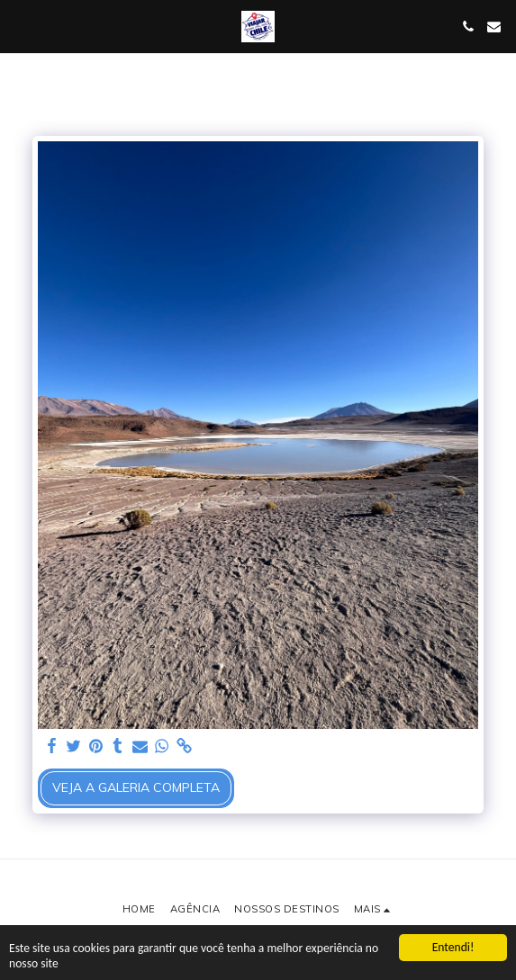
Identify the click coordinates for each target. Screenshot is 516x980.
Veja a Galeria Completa (136, 787)
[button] (20, 26)
